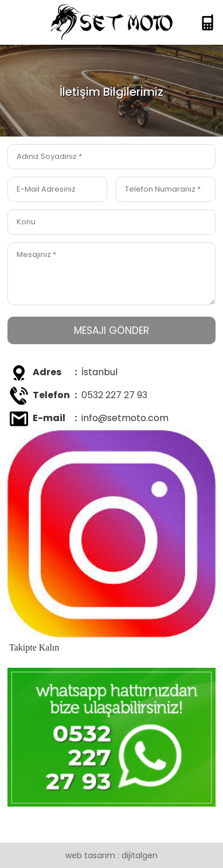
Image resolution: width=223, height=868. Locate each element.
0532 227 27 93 (114, 395)
